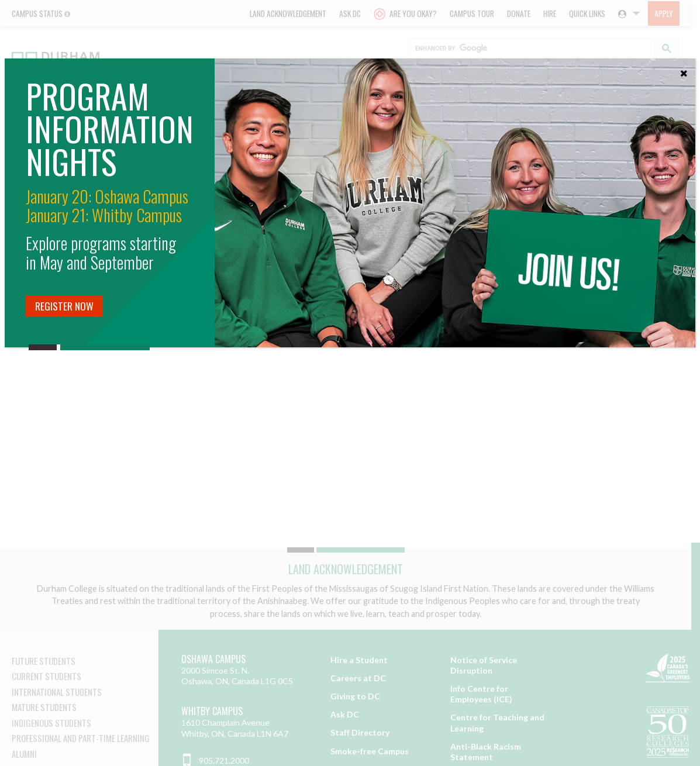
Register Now (64, 306)
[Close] (684, 70)
